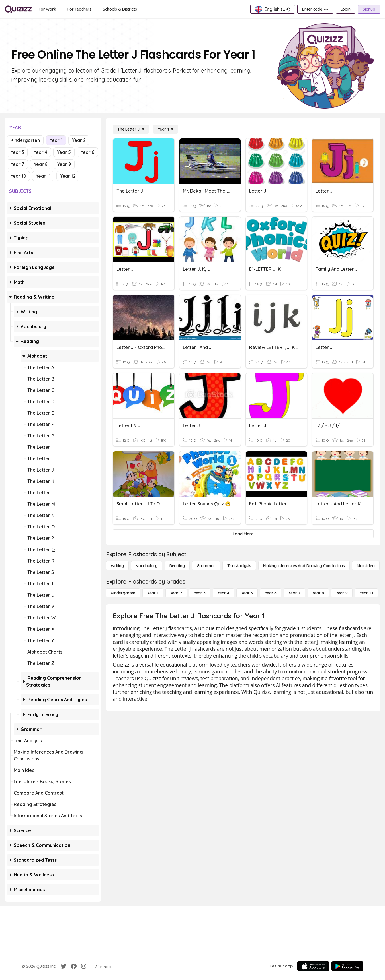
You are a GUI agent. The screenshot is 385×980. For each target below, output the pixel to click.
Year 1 (56, 140)
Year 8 (41, 164)
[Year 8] (318, 593)
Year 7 (17, 164)
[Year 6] (271, 593)
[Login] (346, 9)
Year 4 (40, 152)
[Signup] (369, 9)
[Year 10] (366, 593)
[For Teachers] (79, 9)
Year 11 (43, 176)
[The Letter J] (131, 129)
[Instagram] (84, 966)
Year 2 (79, 140)
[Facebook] (74, 966)
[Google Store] (347, 966)
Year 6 (87, 152)
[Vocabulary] (147, 566)
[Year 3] (200, 593)
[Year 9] (342, 593)
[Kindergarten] (123, 593)
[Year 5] (247, 593)
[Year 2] (176, 593)
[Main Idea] (366, 566)
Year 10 (18, 176)
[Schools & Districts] (120, 9)
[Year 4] (223, 593)
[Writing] (117, 566)
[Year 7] (294, 593)
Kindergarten (25, 140)
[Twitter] (64, 966)
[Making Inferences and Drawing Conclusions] (304, 566)
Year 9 (64, 164)
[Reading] (177, 566)
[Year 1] (165, 129)
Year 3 (17, 152)
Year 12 (68, 176)
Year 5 (64, 152)
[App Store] (313, 966)
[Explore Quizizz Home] (18, 9)
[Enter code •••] (315, 9)
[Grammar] (206, 566)
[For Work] (47, 9)
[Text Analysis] (239, 566)
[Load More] (243, 534)
